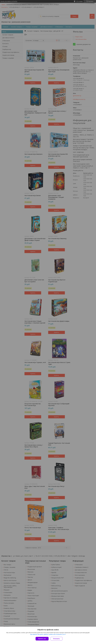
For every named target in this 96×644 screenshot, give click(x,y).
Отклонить (56, 639)
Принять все (42, 639)
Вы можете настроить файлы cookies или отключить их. (47, 634)
